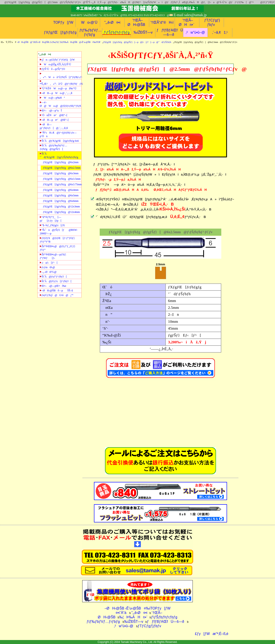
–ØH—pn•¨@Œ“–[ (54, 120)
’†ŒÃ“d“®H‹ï (162, 22)
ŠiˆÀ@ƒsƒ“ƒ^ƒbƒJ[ (53, 277)
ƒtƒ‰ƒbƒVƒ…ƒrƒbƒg (103, 622)
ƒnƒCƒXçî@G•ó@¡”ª (56, 295)
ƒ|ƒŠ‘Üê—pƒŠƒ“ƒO (52, 69)
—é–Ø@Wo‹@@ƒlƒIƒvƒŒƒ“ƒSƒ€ (60, 104)
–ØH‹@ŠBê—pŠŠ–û (56, 290)
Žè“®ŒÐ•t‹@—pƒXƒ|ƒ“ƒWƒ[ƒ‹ (53, 256)
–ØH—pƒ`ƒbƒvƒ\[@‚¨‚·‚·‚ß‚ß (54, 126)
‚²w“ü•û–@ (195, 32)
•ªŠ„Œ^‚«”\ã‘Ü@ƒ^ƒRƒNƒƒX (61, 83)
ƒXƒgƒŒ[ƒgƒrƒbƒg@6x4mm (61, 190)
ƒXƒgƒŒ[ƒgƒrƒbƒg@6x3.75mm (62, 184)
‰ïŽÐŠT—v (143, 32)
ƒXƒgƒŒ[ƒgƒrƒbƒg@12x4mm (61, 212)
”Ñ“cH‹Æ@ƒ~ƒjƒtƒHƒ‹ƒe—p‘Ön (58, 134)
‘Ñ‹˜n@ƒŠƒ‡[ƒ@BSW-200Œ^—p (59, 232)
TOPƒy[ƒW (63, 22)
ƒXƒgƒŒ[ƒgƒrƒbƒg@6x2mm (61, 162)
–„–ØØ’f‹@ (48, 272)
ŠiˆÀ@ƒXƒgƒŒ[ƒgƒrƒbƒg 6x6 (59, 141)
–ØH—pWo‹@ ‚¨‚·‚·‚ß (56, 93)
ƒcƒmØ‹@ (47, 267)
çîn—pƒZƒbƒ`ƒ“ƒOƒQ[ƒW (57, 60)
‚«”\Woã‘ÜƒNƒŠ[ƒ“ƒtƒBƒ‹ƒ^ (61, 75)
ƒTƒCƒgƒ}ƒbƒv (149, 626)
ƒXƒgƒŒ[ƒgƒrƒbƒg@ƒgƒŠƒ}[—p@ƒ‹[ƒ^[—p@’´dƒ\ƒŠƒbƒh (137, 42)
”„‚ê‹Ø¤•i (112, 22)
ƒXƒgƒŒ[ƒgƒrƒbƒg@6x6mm (61, 201)
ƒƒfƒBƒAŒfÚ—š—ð (165, 622)
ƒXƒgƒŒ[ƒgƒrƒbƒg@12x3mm (61, 206)
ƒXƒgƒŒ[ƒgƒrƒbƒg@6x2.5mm (62, 168)
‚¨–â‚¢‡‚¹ (220, 32)
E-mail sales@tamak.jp (190, 15)
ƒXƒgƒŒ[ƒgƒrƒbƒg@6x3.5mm (62, 179)
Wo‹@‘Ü (88, 22)
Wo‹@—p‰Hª (52, 98)
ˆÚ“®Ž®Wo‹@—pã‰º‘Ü (58, 88)
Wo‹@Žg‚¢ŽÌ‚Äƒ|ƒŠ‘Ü (55, 64)
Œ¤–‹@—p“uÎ (51, 111)
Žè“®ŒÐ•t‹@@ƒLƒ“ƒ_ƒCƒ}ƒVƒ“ (58, 248)
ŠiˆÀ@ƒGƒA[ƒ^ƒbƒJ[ (56, 281)
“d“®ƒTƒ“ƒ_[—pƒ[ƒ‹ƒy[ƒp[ (51, 219)
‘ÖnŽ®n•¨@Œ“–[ (53, 115)
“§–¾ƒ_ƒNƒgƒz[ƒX (52, 225)
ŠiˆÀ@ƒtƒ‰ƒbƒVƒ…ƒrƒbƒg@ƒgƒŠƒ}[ (53, 147)
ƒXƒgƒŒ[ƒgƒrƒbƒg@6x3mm (61, 173)
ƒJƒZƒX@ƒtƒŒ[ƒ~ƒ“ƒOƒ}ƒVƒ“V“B (57, 240)
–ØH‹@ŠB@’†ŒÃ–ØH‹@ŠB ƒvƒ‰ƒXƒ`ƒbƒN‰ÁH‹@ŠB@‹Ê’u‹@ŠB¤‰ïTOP (59, 42)
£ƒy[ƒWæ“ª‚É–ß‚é (210, 634)
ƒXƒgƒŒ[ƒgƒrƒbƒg (60, 32)
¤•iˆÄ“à (119, 613)
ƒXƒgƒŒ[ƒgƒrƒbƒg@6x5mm (61, 195)
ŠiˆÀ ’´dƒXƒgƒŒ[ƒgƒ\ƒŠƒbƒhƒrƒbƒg (59, 155)
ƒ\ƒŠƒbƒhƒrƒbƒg (116, 32)
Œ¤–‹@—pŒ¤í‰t (53, 286)
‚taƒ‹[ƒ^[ (49, 263)
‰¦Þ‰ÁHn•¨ (133, 617)
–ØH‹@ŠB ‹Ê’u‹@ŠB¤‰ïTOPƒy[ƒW (137, 608)
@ (5, 2)
